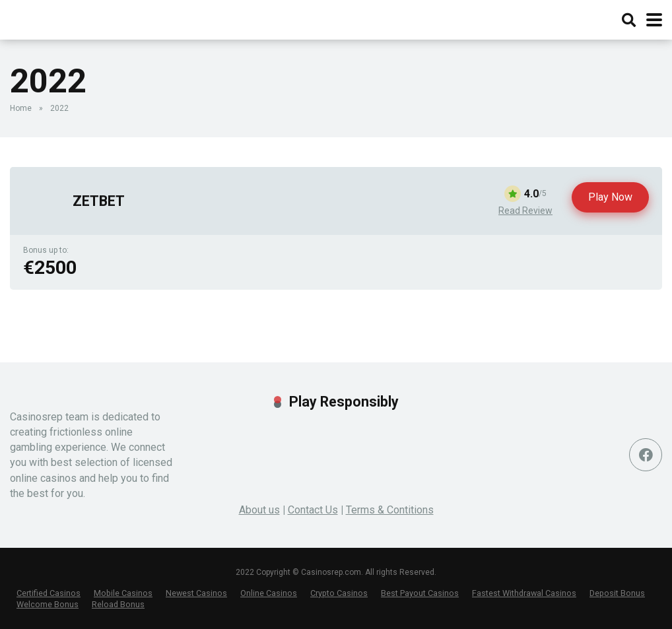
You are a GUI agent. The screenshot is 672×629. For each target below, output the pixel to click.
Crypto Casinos (339, 593)
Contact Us (313, 510)
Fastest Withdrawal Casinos (524, 593)
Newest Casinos (196, 593)
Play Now (610, 197)
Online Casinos (269, 593)
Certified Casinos (49, 593)
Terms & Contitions (390, 510)
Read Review (525, 211)
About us (259, 510)
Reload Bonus (118, 604)
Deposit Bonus (617, 593)
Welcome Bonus (48, 604)
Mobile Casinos (123, 593)
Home (21, 108)
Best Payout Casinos (420, 593)
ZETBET (99, 201)
